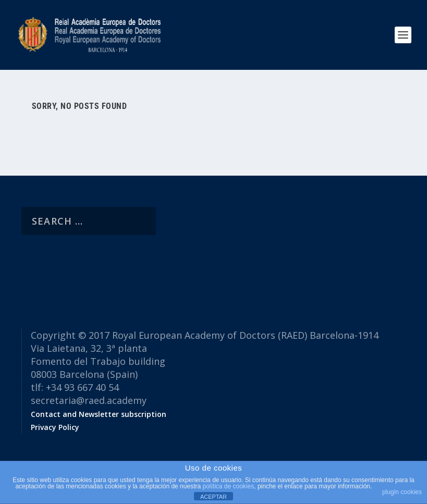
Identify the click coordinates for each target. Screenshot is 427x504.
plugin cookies (402, 492)
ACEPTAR (214, 497)
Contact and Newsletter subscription (99, 414)
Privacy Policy (55, 427)
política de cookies (228, 486)
